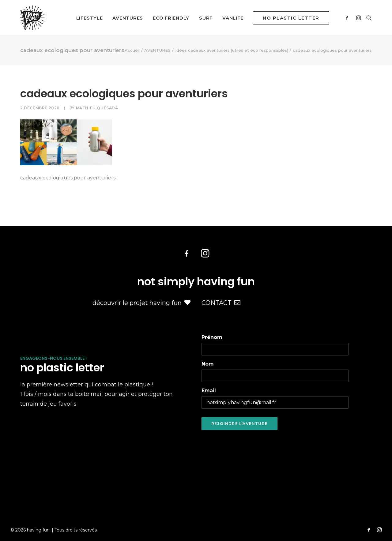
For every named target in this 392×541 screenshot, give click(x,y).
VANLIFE (233, 18)
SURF (206, 18)
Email (209, 391)
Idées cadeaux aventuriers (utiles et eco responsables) (232, 50)
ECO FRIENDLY (171, 18)
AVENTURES (128, 18)
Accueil (132, 50)
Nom (208, 364)
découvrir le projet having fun (141, 303)
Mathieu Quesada (97, 108)
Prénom (212, 337)
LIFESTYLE (90, 18)
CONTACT (221, 303)
